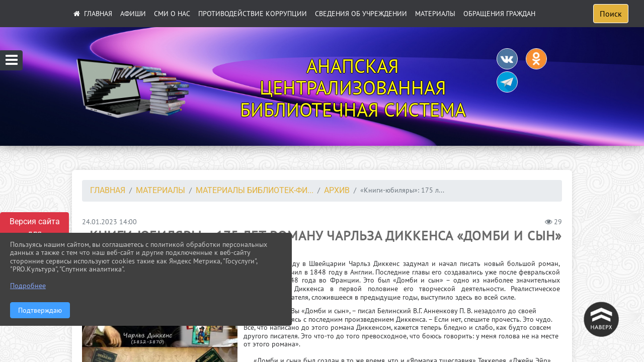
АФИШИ (133, 14)
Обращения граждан (499, 14)
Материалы (435, 14)
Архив (337, 190)
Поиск (611, 14)
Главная (108, 190)
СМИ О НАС (172, 14)
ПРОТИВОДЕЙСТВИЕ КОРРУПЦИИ (253, 14)
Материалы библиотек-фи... (255, 190)
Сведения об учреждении (361, 14)
